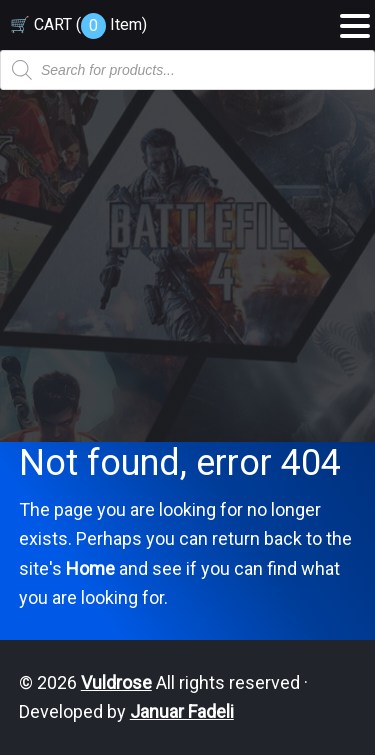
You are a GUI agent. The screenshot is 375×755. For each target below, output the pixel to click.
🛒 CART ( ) (78, 24)
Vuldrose (116, 682)
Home (90, 568)
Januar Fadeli (182, 711)
